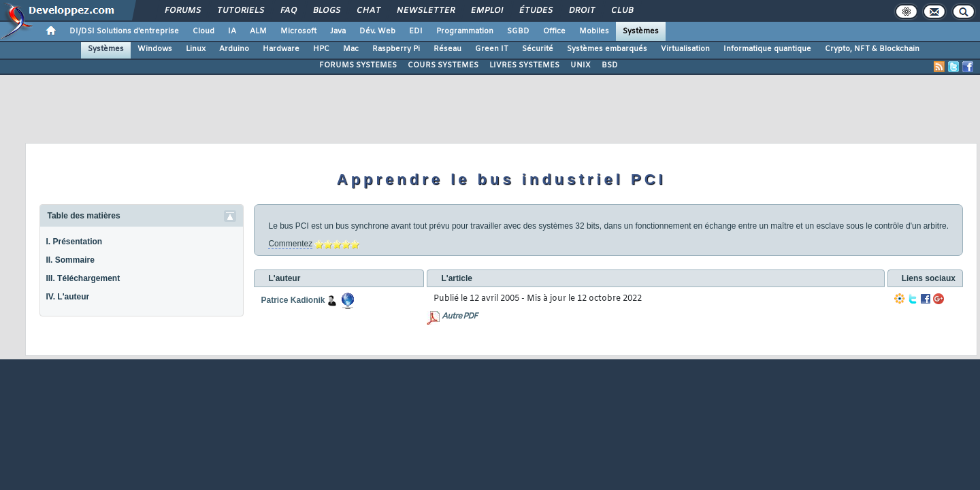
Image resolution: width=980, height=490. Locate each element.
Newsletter (425, 11)
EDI (416, 31)
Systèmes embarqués (607, 49)
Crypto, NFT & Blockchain (872, 49)
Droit (581, 11)
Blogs (326, 11)
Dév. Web (377, 31)
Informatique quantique (767, 49)
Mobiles (594, 31)
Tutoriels (240, 11)
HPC (321, 49)
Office (554, 31)
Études (535, 11)
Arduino (234, 49)
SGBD (518, 31)
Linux (196, 49)
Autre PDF (459, 316)
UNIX (581, 65)
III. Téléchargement (83, 278)
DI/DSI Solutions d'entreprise (124, 31)
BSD (610, 65)
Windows (155, 49)
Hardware (281, 49)
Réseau (447, 49)
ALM (258, 31)
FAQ (288, 11)
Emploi (486, 11)
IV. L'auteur (67, 297)
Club (621, 11)
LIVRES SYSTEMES (524, 65)
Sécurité (538, 49)
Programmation (465, 31)
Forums (182, 11)
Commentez (290, 244)
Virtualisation (685, 49)
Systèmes (641, 31)
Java (338, 31)
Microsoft (298, 31)
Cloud (203, 31)
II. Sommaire (70, 260)
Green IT (492, 49)
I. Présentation (74, 242)
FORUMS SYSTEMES (358, 65)
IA (232, 31)
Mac (351, 49)
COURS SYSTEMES (443, 65)
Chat (368, 11)
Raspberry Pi (396, 49)
